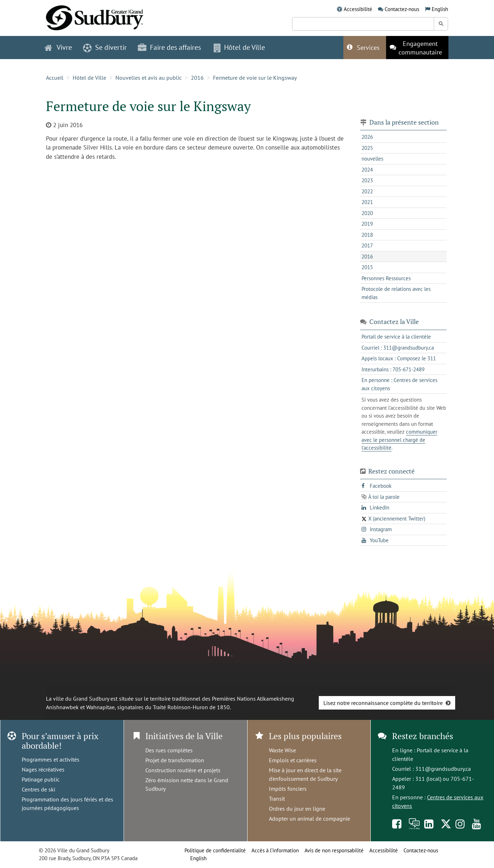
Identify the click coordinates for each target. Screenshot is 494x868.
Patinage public (41, 779)
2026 (367, 137)
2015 (367, 267)
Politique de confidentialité (215, 850)
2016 (197, 78)
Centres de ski (38, 789)
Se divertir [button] (105, 47)
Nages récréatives (43, 769)
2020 (367, 213)
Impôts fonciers (288, 789)
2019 (367, 224)
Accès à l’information (275, 850)
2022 (367, 191)
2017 (367, 245)
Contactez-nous (402, 9)
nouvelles (372, 159)
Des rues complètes (169, 750)
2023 (367, 180)
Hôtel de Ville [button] (239, 47)
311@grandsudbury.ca (443, 769)
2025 (367, 148)
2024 (367, 170)
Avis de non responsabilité (334, 850)
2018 (367, 235)
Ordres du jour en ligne (297, 809)
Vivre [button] (58, 47)
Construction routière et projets (183, 770)
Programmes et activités (51, 759)
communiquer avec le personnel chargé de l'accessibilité (399, 440)
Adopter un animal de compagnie (310, 819)
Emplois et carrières (293, 760)
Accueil (55, 78)
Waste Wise (282, 750)
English (440, 9)
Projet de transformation (175, 760)
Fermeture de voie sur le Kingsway (255, 78)
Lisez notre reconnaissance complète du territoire (383, 703)
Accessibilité (358, 9)
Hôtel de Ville (89, 78)
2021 (367, 202)
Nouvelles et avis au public (149, 78)
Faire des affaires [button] (169, 47)
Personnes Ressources (386, 278)
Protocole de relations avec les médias (396, 293)
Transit (277, 799)
